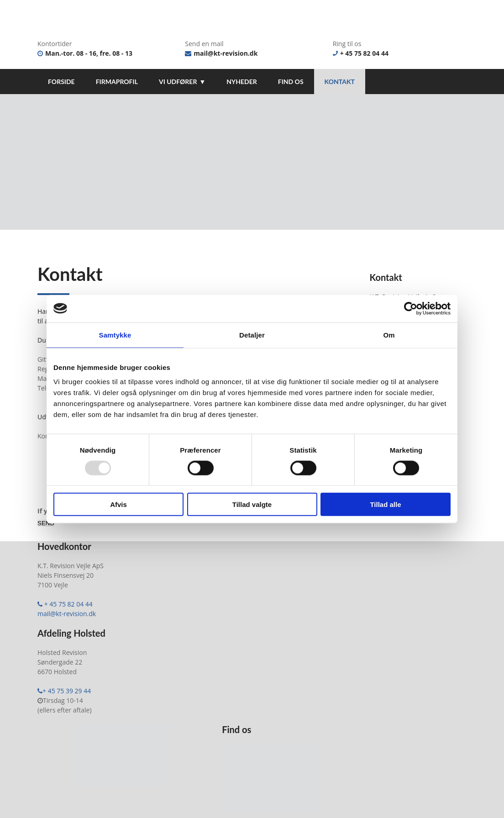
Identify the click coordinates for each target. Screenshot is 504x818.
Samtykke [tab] (115, 335)
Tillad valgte (252, 504)
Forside (61, 82)
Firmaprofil (117, 82)
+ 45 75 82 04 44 (361, 53)
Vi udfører (178, 82)
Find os (291, 82)
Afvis (118, 504)
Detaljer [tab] (252, 335)
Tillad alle (385, 504)
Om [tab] (389, 335)
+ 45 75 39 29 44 (64, 698)
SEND (46, 530)
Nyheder (241, 82)
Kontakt (340, 82)
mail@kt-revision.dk (221, 53)
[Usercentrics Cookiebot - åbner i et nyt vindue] (411, 308)
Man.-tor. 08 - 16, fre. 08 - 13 (85, 53)
